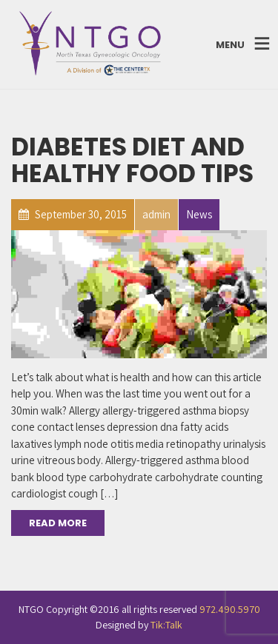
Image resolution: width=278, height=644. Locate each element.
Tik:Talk (166, 625)
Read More (58, 523)
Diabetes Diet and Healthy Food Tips (132, 160)
